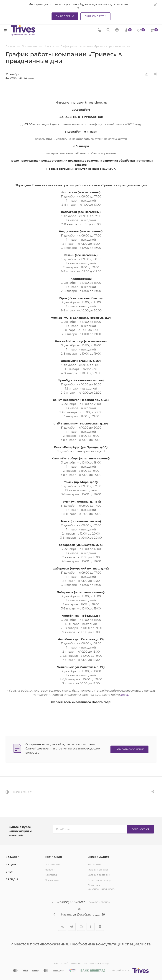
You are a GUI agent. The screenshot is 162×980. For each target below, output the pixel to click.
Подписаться (141, 829)
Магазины (94, 864)
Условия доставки (99, 875)
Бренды (12, 879)
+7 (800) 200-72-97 (71, 902)
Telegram (72, 927)
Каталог (12, 857)
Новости (50, 870)
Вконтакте (62, 927)
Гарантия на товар (99, 880)
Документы (52, 880)
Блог (9, 872)
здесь (125, 695)
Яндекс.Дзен (100, 927)
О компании (53, 864)
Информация (99, 857)
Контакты (51, 875)
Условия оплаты (98, 870)
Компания (53, 857)
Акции (11, 864)
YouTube (81, 927)
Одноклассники (91, 927)
